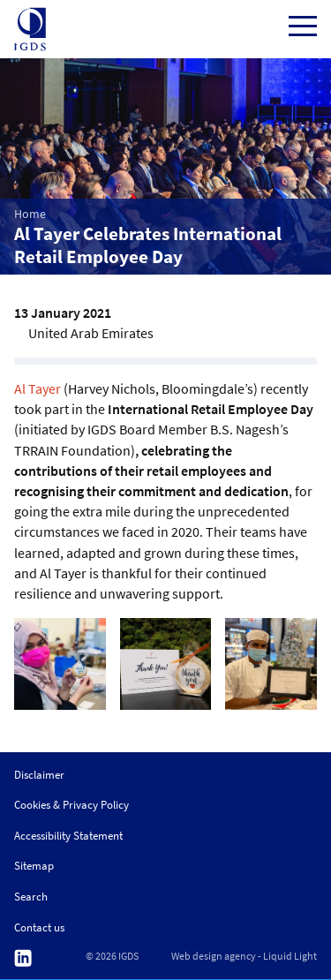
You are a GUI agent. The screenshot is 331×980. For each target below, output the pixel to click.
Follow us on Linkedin (23, 958)
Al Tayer (38, 388)
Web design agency (214, 956)
